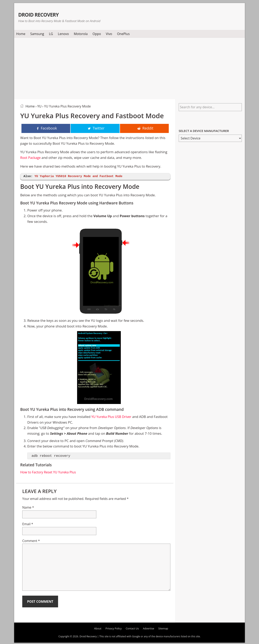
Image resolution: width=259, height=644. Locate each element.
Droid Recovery (49, 14)
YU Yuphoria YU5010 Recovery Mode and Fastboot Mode (80, 177)
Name (28, 508)
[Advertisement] (129, 68)
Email (28, 524)
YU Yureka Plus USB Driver (112, 417)
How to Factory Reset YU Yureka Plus (49, 472)
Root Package (31, 158)
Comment (31, 541)
